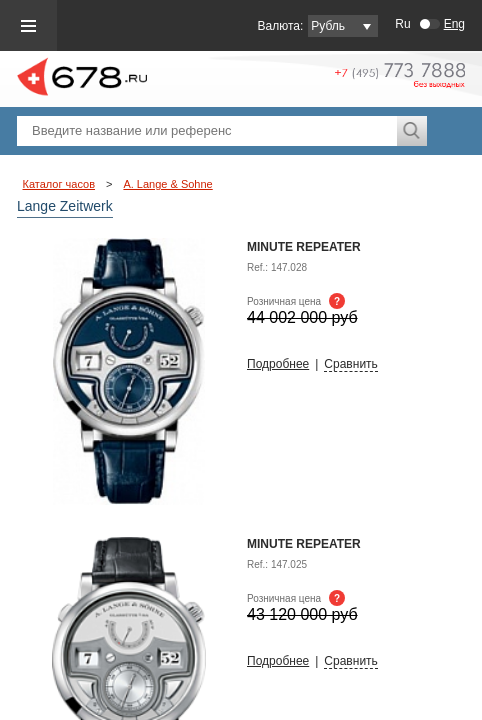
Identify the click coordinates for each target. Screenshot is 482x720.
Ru (402, 24)
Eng (454, 24)
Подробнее (278, 364)
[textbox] (207, 131)
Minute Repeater (304, 544)
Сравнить (350, 364)
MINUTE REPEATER (304, 247)
